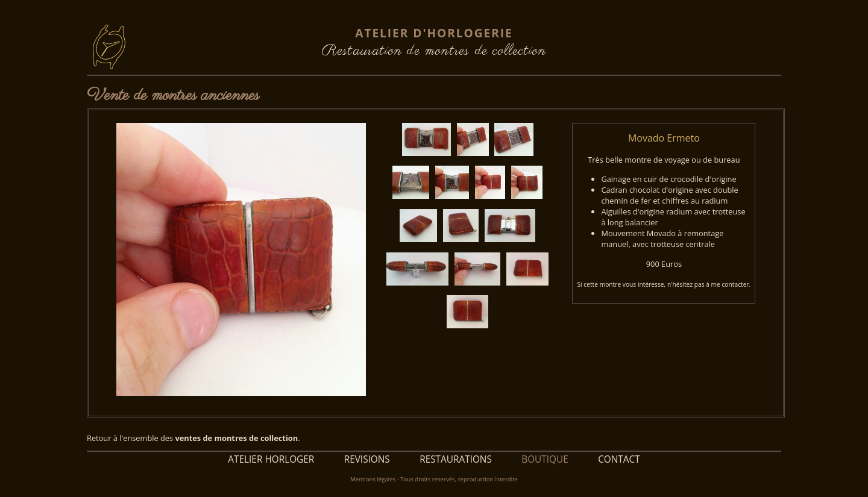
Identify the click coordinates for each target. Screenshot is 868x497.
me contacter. (731, 284)
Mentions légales (373, 479)
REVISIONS (367, 459)
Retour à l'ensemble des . (193, 438)
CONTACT (619, 459)
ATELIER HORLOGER (271, 459)
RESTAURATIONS (456, 459)
